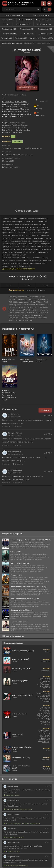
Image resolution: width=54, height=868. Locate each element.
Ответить (6, 427)
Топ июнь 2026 (47, 38)
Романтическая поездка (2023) (18, 809)
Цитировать (18, 427)
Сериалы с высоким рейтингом (15, 107)
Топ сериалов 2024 (27, 29)
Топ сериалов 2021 (23, 24)
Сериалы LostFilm (16, 116)
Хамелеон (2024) (12, 795)
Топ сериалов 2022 (44, 24)
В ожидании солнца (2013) (16, 865)
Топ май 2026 (34, 38)
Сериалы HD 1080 (25, 20)
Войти (44, 4)
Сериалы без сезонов (11, 109)
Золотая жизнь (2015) (14, 837)
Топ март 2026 (7, 38)
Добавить (45, 410)
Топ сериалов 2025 (45, 29)
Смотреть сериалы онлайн (12, 43)
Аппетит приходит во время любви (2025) (22, 823)
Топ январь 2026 (27, 33)
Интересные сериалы (44, 20)
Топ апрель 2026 (21, 38)
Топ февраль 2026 (45, 33)
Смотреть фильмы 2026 (14, 15)
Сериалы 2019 (29, 43)
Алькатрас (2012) (12, 851)
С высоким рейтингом (41, 15)
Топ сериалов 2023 (9, 29)
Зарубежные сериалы (19, 104)
